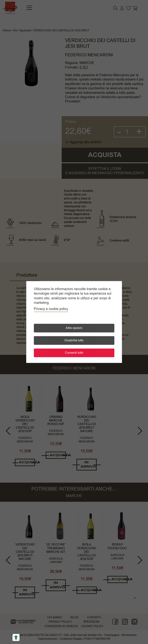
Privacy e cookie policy (51, 309)
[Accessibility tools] (16, 637)
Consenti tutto (74, 353)
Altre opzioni (74, 328)
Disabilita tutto (74, 341)
